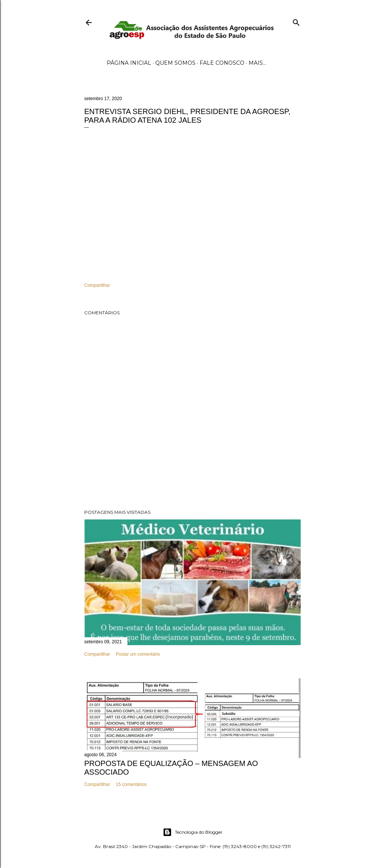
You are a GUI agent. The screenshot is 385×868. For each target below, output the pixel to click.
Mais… (257, 63)
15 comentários (131, 784)
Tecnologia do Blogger (193, 832)
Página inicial (129, 63)
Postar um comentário (138, 654)
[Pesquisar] (296, 21)
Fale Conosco (222, 63)
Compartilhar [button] (97, 285)
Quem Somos (175, 63)
